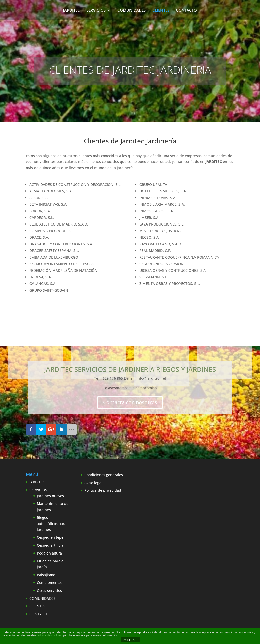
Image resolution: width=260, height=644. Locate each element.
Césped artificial (51, 545)
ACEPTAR (130, 640)
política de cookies (49, 635)
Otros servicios (49, 590)
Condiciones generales (104, 475)
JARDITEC (71, 11)
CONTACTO (186, 11)
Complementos (50, 583)
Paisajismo (46, 575)
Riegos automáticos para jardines (52, 524)
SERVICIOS (96, 11)
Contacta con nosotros (130, 402)
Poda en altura (49, 553)
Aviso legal (93, 483)
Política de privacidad (103, 490)
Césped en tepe (50, 537)
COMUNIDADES (132, 11)
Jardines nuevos (50, 496)
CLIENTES (161, 11)
